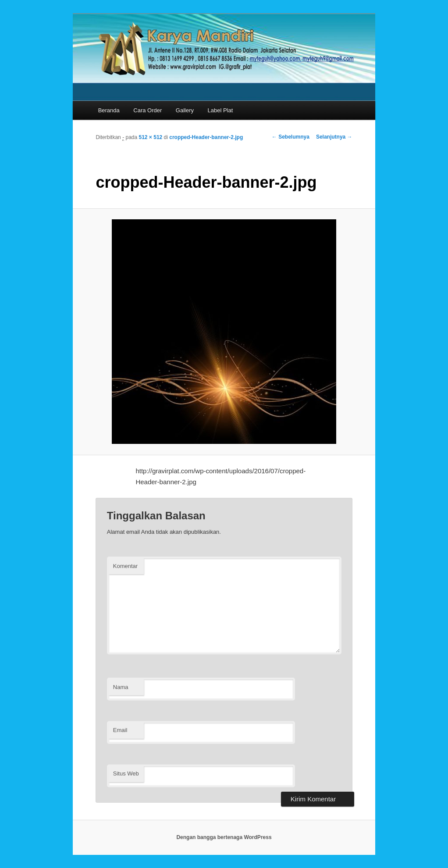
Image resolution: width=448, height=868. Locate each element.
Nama (121, 687)
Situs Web (126, 773)
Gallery (185, 110)
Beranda (109, 110)
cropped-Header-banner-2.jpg (206, 137)
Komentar (125, 566)
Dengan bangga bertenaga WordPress (224, 837)
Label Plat (220, 110)
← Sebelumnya (291, 137)
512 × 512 (151, 137)
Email (120, 730)
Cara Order (148, 110)
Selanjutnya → (334, 137)
